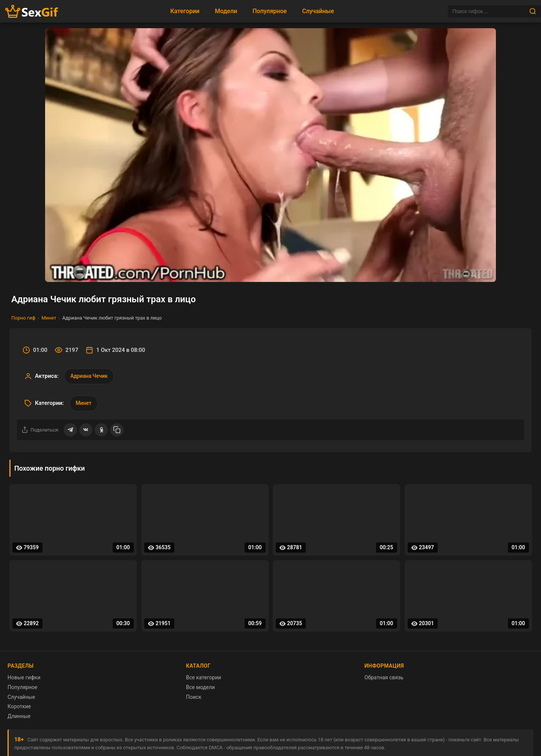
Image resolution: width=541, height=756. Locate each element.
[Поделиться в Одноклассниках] (102, 431)
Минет (49, 318)
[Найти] (533, 11)
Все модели (200, 688)
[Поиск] (488, 11)
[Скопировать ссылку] (118, 431)
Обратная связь (384, 679)
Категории (185, 11)
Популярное (270, 11)
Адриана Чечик (90, 376)
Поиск (194, 698)
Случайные (318, 11)
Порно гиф (23, 318)
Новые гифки (24, 679)
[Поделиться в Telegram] (70, 431)
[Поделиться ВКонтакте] (86, 431)
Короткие (19, 708)
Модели (226, 11)
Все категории (203, 679)
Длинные (19, 717)
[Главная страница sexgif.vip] (32, 11)
